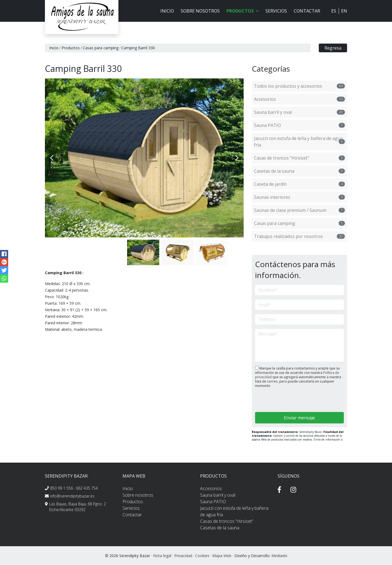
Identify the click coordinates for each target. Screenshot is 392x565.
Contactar (307, 11)
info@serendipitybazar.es (72, 496)
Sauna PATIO (299, 125)
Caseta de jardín (299, 184)
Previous (52, 158)
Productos (71, 48)
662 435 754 (87, 488)
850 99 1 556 (62, 488)
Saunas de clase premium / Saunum (299, 210)
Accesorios (299, 99)
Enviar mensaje (299, 418)
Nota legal (162, 556)
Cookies (202, 556)
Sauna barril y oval (299, 112)
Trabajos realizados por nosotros (299, 236)
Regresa (333, 48)
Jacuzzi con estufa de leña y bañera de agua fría (299, 142)
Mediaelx (279, 556)
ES (334, 11)
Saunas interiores (299, 197)
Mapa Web (222, 556)
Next (237, 158)
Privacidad (183, 556)
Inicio (167, 11)
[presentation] (284, 400)
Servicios (276, 11)
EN (344, 11)
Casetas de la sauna (299, 171)
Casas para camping (101, 48)
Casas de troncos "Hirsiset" (299, 158)
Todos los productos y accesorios (299, 86)
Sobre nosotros (200, 11)
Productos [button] (243, 11)
